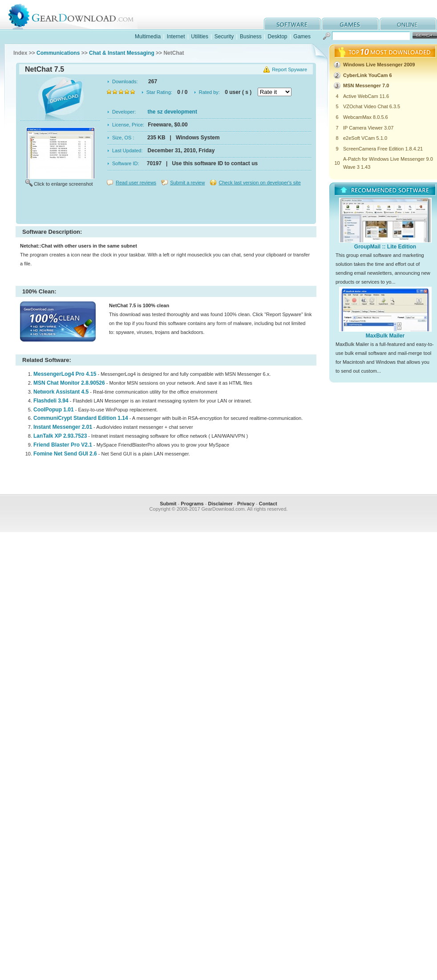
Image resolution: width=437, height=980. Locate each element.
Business (251, 37)
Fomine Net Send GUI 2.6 (65, 454)
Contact (268, 504)
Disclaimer (220, 504)
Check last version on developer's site (259, 183)
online (408, 24)
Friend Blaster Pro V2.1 (63, 445)
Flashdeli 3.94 (51, 401)
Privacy (246, 504)
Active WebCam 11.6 (366, 96)
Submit (168, 504)
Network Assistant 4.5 (61, 392)
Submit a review (187, 183)
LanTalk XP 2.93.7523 (60, 436)
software (292, 24)
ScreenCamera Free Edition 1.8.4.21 (383, 149)
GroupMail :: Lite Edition (385, 247)
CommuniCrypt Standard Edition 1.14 (81, 418)
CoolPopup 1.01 (54, 410)
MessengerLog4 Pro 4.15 (65, 374)
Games (302, 37)
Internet (176, 37)
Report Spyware (289, 69)
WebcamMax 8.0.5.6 (366, 117)
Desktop (277, 37)
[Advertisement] (166, 207)
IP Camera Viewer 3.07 (368, 128)
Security (224, 37)
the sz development (172, 112)
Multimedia (148, 37)
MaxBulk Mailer (385, 336)
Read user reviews (136, 183)
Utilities (200, 37)
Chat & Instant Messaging (122, 53)
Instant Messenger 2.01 (63, 427)
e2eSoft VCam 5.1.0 (365, 138)
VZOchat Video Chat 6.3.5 (372, 106)
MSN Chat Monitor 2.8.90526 (69, 383)
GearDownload (78, 15)
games (350, 24)
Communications (58, 53)
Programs (192, 504)
